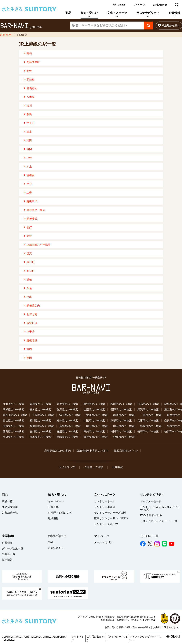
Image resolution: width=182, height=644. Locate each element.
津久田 (31, 123)
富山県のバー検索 (13, 420)
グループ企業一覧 (13, 548)
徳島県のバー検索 (13, 431)
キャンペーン (56, 501)
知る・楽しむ (89, 13)
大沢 (29, 236)
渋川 (29, 106)
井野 (29, 71)
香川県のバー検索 (40, 431)
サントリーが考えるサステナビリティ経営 (160, 508)
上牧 (29, 158)
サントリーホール (105, 501)
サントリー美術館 (105, 507)
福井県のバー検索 (67, 420)
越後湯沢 (32, 219)
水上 (29, 166)
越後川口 (32, 323)
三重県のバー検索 (151, 415)
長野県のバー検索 (121, 409)
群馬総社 (32, 88)
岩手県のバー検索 (67, 404)
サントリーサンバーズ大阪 (110, 513)
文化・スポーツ (117, 13)
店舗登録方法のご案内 (57, 451)
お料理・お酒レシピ (60, 513)
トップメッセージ (151, 501)
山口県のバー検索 (124, 426)
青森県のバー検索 (40, 404)
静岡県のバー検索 (124, 415)
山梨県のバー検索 (94, 409)
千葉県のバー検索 (43, 415)
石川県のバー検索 (40, 420)
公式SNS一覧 (149, 536)
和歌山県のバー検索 (42, 426)
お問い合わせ (160, 5)
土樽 (29, 193)
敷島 (29, 114)
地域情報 (53, 518)
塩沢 (29, 253)
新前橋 (31, 80)
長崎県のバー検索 (148, 431)
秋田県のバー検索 (121, 404)
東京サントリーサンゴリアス (111, 518)
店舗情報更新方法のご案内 (92, 451)
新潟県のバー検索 (148, 409)
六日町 (31, 262)
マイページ (139, 5)
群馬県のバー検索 (67, 409)
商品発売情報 (10, 507)
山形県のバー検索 (148, 404)
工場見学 (53, 507)
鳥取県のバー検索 (151, 426)
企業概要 (7, 543)
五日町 (31, 271)
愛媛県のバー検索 (67, 431)
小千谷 (31, 332)
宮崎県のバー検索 (67, 437)
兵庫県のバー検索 (148, 420)
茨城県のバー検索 (13, 409)
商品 (68, 13)
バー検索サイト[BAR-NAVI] (21, 26)
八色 (29, 288)
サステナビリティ (148, 13)
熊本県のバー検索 (40, 437)
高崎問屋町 (33, 62)
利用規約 (118, 467)
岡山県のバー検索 (97, 426)
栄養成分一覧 (10, 513)
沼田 (29, 140)
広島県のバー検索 (70, 426)
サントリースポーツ (106, 524)
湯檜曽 (31, 175)
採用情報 (7, 560)
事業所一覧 (9, 554)
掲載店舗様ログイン (126, 451)
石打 (29, 227)
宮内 (29, 349)
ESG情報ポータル (151, 515)
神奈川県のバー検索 (15, 415)
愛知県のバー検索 (97, 415)
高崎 (29, 53)
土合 (29, 184)
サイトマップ (67, 467)
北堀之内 (32, 314)
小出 (29, 297)
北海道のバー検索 (13, 404)
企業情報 (174, 13)
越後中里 (32, 201)
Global (121, 5)
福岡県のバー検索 (121, 431)
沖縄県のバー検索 (124, 437)
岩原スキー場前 (36, 210)
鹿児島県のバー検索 (96, 437)
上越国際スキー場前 (38, 245)
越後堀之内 (33, 306)
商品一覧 (7, 501)
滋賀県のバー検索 (13, 426)
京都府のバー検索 (121, 420)
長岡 (29, 358)
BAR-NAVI (6, 35)
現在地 (171, 26)
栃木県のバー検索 (40, 409)
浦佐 (29, 279)
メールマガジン (103, 542)
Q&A (51, 542)
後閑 (29, 149)
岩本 (29, 132)
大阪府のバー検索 (94, 420)
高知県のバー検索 (94, 431)
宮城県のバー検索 (94, 404)
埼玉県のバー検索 (70, 415)
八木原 (31, 97)
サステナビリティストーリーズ (159, 521)
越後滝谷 (32, 340)
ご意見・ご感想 (94, 467)
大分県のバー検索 (13, 437)
